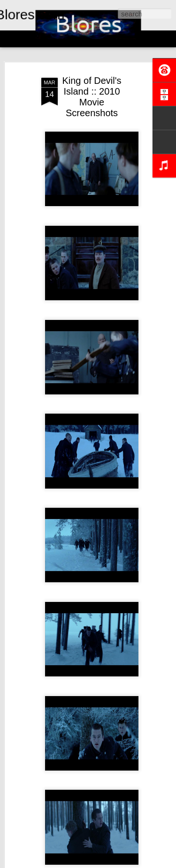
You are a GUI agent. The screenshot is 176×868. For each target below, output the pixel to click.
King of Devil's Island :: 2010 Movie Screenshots (92, 97)
